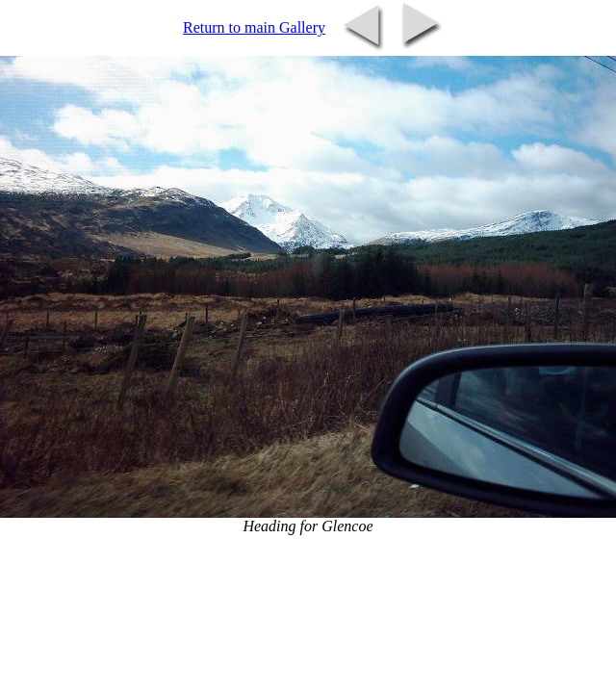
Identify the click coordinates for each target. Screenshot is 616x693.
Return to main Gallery (254, 27)
